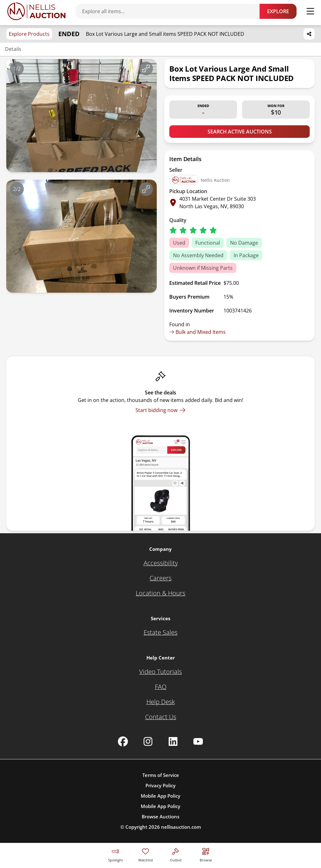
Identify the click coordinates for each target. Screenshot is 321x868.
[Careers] (160, 578)
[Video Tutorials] (160, 672)
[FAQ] (161, 687)
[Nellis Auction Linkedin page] (173, 741)
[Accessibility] (161, 563)
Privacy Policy (160, 785)
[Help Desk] (161, 702)
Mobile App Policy (160, 796)
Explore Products (29, 34)
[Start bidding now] (160, 410)
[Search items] (171, 11)
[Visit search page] (206, 854)
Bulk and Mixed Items (197, 332)
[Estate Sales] (160, 632)
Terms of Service (161, 775)
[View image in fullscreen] (146, 68)
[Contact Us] (161, 717)
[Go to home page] (36, 11)
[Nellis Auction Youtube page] (198, 741)
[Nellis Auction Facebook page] (123, 741)
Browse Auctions (160, 816)
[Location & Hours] (160, 593)
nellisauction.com (181, 827)
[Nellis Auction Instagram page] (148, 741)
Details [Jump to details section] (13, 49)
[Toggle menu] (310, 11)
